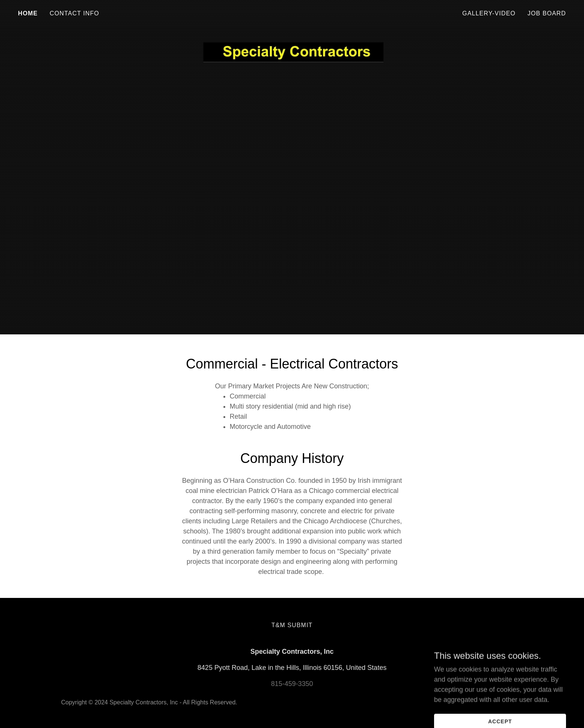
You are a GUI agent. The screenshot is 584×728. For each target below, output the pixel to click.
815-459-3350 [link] (292, 684)
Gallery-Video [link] (489, 13)
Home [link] (28, 13)
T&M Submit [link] (292, 625)
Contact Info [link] (75, 13)
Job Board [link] (547, 13)
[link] (292, 12)
